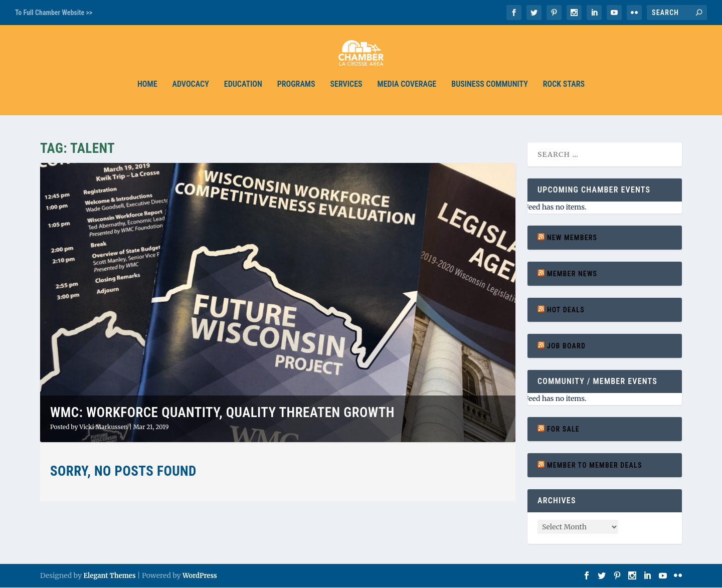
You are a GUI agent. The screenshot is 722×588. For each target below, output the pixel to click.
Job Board (566, 346)
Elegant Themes (109, 576)
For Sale (563, 429)
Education (243, 91)
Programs (296, 91)
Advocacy (191, 91)
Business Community (490, 91)
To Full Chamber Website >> (54, 13)
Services (346, 91)
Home (147, 91)
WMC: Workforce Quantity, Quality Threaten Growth (222, 413)
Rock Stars (564, 91)
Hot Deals (566, 310)
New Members (572, 238)
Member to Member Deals (595, 466)
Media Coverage (407, 91)
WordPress (200, 576)
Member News (572, 274)
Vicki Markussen (104, 427)
